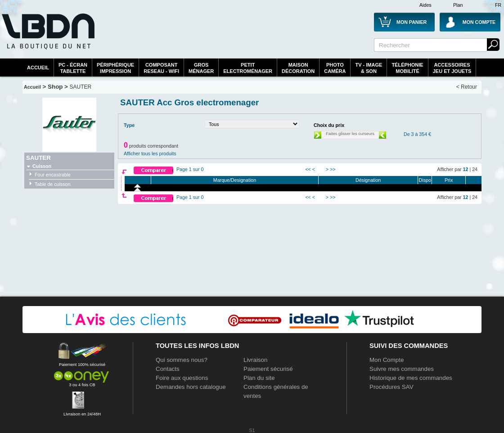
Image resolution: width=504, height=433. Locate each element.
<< (308, 169)
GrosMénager (201, 68)
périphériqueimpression (115, 68)
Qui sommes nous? (182, 360)
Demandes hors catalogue (191, 387)
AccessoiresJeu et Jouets (452, 68)
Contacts (168, 369)
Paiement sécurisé (268, 369)
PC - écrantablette (73, 68)
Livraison (255, 360)
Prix (449, 180)
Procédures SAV (391, 387)
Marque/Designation (235, 180)
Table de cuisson (52, 184)
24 (475, 169)
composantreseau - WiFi (161, 68)
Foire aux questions (182, 378)
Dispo (425, 180)
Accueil (38, 68)
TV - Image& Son (369, 68)
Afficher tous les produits (150, 153)
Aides (425, 5)
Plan (458, 5)
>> (333, 169)
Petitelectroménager (248, 68)
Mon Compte (387, 360)
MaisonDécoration (298, 68)
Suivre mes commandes (402, 369)
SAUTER (81, 87)
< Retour (467, 87)
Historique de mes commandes (411, 378)
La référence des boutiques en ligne (47, 37)
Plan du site (259, 378)
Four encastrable (53, 175)
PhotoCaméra (335, 68)
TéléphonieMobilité (407, 68)
